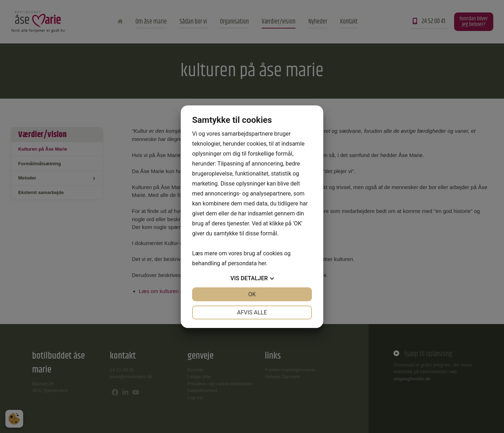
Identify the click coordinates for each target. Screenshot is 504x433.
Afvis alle (252, 312)
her (262, 263)
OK (252, 294)
